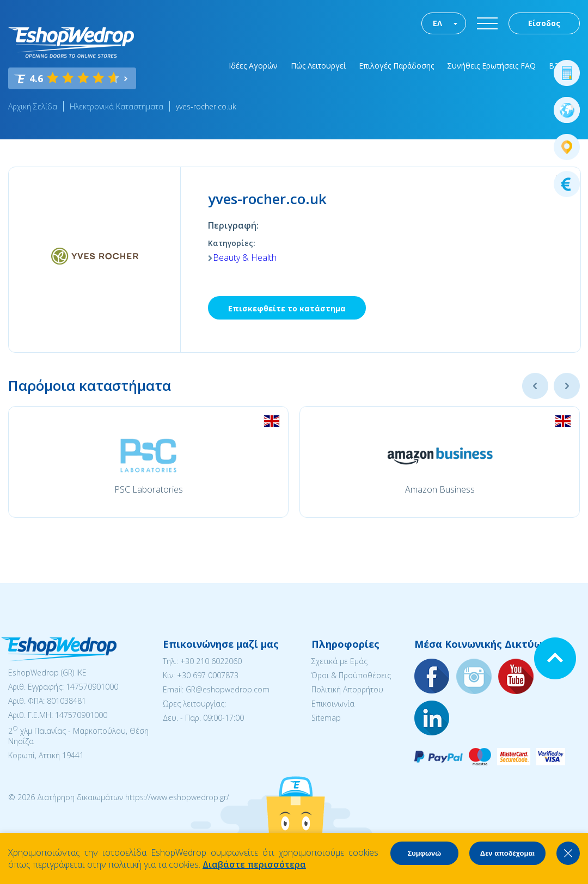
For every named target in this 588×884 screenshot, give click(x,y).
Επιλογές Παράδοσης (396, 66)
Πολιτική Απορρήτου (347, 689)
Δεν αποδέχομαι (507, 853)
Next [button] (567, 386)
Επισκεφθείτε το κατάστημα (287, 308)
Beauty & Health (245, 257)
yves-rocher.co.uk (206, 106)
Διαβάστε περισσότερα (254, 864)
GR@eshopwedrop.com (228, 689)
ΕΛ (437, 23)
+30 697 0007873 (208, 675)
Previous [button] (535, 386)
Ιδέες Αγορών (253, 66)
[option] (148, 462)
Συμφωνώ (424, 853)
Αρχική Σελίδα (33, 106)
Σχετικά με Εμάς (339, 661)
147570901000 (92, 687)
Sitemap (326, 718)
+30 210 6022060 (211, 661)
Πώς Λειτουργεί (318, 66)
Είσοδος (544, 23)
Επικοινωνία (333, 704)
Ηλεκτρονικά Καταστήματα (117, 106)
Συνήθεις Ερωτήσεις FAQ (491, 66)
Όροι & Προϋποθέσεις (351, 675)
